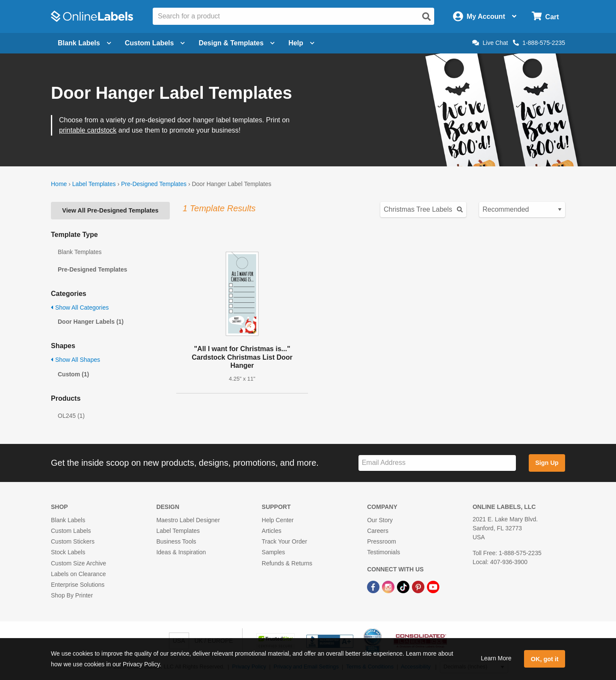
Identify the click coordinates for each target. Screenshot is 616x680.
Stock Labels (68, 552)
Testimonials (384, 552)
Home (59, 184)
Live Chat (490, 43)
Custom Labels (71, 531)
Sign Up (547, 463)
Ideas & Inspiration (181, 552)
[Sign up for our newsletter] (437, 463)
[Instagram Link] (389, 586)
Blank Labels (68, 520)
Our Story (380, 520)
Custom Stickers (73, 541)
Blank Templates (80, 252)
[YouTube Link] (433, 586)
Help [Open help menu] (301, 43)
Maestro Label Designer (188, 520)
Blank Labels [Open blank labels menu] (84, 43)
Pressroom (382, 541)
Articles (272, 531)
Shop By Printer (72, 595)
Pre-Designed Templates (154, 184)
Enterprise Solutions (78, 585)
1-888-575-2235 (539, 43)
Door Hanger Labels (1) (91, 322)
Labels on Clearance (78, 574)
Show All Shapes (76, 360)
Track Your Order (284, 541)
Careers (378, 531)
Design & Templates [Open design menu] (237, 43)
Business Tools (176, 541)
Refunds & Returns (287, 563)
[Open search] (426, 17)
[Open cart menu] (545, 16)
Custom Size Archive (78, 563)
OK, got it (545, 659)
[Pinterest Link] (419, 586)
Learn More (496, 658)
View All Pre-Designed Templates (110, 210)
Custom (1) (73, 374)
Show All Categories (80, 307)
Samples (273, 552)
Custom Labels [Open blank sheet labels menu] (155, 43)
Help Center (278, 520)
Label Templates (94, 184)
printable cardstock (88, 130)
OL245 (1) (71, 416)
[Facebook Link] (374, 586)
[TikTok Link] (404, 586)
